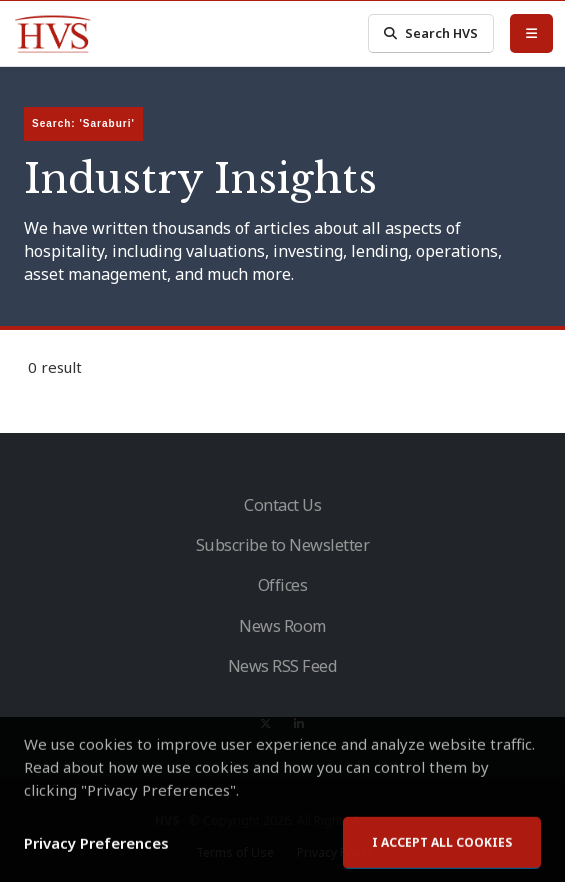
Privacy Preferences (96, 865)
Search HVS (431, 33)
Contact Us (282, 505)
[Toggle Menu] (531, 33)
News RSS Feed (283, 666)
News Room (282, 626)
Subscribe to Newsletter (283, 545)
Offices (283, 585)
